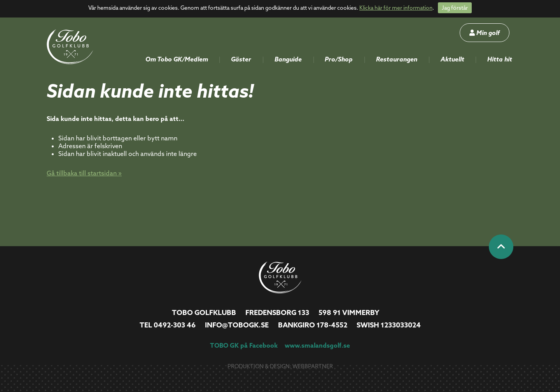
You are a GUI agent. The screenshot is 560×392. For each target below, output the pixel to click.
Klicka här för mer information (396, 8)
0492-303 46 (175, 325)
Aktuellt (452, 59)
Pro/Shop (339, 59)
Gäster (241, 59)
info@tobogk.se (237, 325)
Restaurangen (397, 59)
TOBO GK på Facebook (244, 345)
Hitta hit (500, 59)
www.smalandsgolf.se (317, 345)
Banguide (288, 59)
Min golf (485, 33)
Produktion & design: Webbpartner (280, 366)
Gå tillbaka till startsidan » (84, 173)
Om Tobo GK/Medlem (177, 59)
